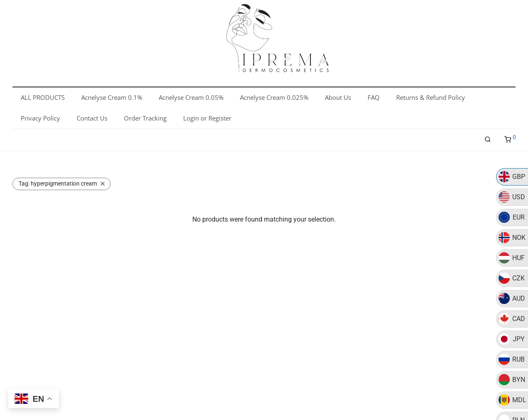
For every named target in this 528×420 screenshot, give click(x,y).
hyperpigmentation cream (58, 183)
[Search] (488, 140)
